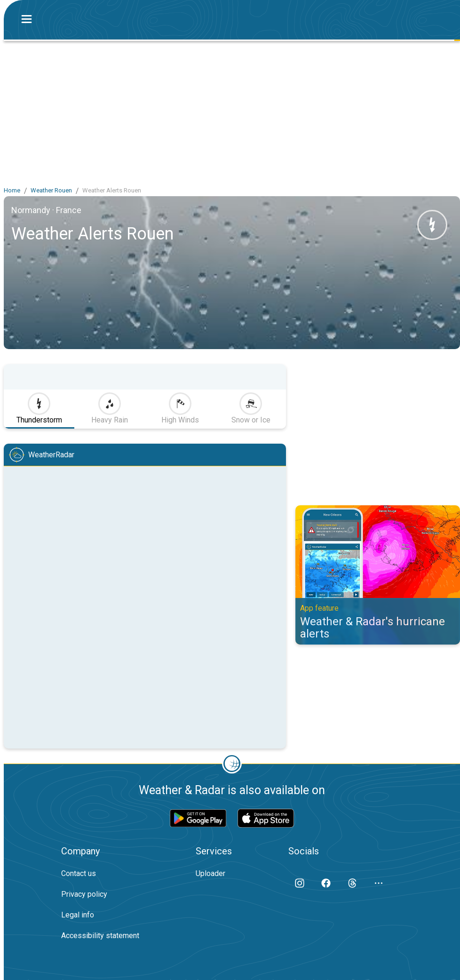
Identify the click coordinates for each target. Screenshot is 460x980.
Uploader (210, 873)
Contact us (79, 873)
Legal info (78, 915)
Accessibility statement (100, 936)
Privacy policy (84, 894)
